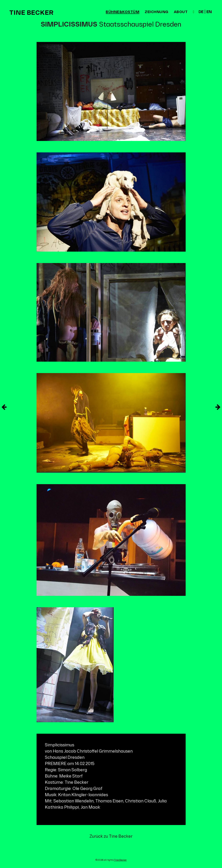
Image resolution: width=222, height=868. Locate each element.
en (209, 12)
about (181, 12)
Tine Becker (31, 13)
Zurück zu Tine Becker (111, 836)
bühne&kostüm (123, 12)
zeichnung (157, 12)
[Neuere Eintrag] (218, 407)
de (201, 12)
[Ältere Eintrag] (4, 407)
